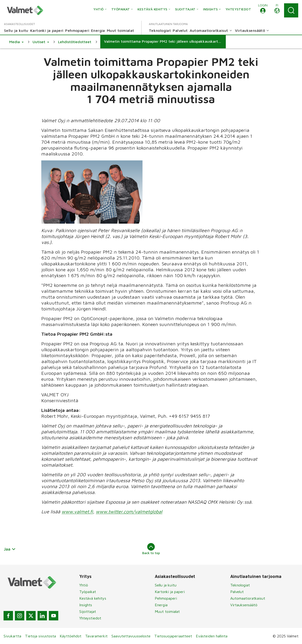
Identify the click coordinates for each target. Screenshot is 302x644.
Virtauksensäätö (244, 605)
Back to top (151, 549)
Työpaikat (88, 592)
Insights (86, 605)
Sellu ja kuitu (166, 585)
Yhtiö (84, 585)
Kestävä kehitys (93, 598)
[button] (263, 10)
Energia (161, 605)
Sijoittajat (88, 611)
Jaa (10, 549)
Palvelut (237, 592)
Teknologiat (240, 585)
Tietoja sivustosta (40, 636)
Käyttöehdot (71, 636)
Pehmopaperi (166, 598)
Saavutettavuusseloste (131, 636)
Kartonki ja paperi (170, 592)
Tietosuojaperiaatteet (173, 636)
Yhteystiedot (90, 618)
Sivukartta (12, 636)
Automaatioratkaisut (248, 598)
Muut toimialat (167, 611)
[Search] (291, 10)
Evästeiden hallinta (212, 636)
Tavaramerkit (96, 636)
